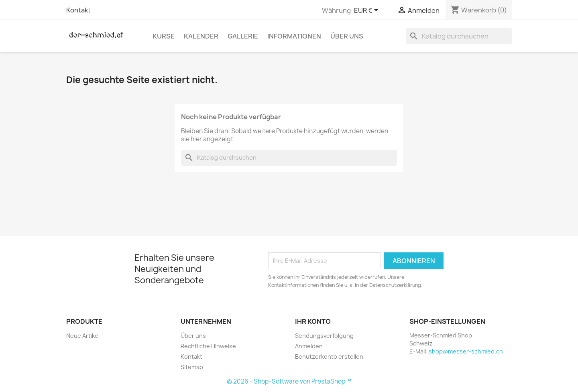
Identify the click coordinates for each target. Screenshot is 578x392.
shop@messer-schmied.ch (466, 351)
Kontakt (78, 10)
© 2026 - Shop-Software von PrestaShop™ (289, 381)
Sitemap (192, 367)
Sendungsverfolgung (324, 336)
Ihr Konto (313, 321)
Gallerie (243, 36)
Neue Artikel (83, 336)
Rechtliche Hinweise (208, 346)
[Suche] (459, 36)
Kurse (164, 36)
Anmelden (309, 346)
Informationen (294, 36)
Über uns (347, 36)
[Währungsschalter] (367, 11)
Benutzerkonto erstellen (329, 356)
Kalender (201, 36)
